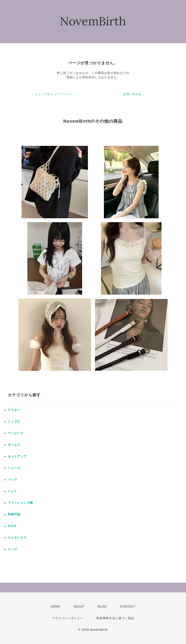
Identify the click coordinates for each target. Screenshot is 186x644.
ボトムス (14, 445)
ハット (12, 491)
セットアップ (17, 456)
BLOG (102, 607)
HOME (55, 607)
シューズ (14, 468)
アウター (14, 410)
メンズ (12, 549)
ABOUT (79, 607)
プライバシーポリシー (68, 618)
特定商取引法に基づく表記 (115, 618)
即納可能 (14, 514)
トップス (14, 422)
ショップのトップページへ (54, 94)
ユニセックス (17, 538)
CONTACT (128, 607)
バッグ (12, 480)
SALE (12, 526)
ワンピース (16, 433)
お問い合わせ (132, 94)
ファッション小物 (20, 503)
